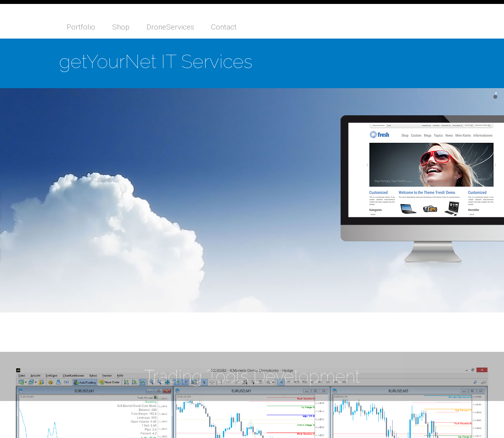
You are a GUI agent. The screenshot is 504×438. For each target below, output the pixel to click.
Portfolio (81, 27)
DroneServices (170, 27)
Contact (224, 27)
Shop (121, 27)
